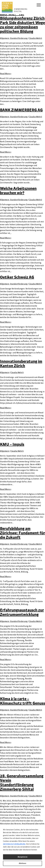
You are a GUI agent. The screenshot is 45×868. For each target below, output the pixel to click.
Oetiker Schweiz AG (17, 277)
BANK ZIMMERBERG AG (21, 110)
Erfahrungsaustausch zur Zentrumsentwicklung (22, 612)
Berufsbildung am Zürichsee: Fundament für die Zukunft (22, 533)
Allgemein (5, 38)
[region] (22, 846)
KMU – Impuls (12, 444)
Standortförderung (19, 38)
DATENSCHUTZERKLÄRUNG (14, 844)
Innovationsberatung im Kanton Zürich (21, 363)
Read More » (6, 74)
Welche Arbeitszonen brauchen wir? (18, 191)
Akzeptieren (22, 857)
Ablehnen (22, 863)
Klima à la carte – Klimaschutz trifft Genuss (22, 701)
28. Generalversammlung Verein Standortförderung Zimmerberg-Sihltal (22, 782)
